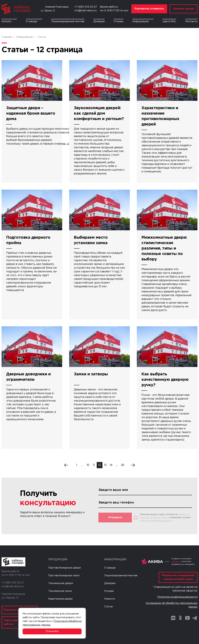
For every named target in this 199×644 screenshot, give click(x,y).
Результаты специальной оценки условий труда (178, 577)
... (82, 465)
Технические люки (60, 591)
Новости (110, 599)
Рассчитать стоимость (149, 9)
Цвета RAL (169, 22)
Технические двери (61, 583)
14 (111, 465)
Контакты (191, 22)
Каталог (9, 22)
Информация (143, 22)
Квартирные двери (60, 599)
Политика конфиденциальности (177, 597)
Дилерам (99, 22)
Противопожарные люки (64, 576)
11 (94, 465)
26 (122, 465)
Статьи (108, 607)
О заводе (34, 22)
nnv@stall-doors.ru (85, 11)
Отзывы (118, 22)
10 (88, 465)
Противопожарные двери (64, 568)
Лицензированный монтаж (68, 22)
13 (105, 465)
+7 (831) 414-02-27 (86, 7)
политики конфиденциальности (156, 521)
